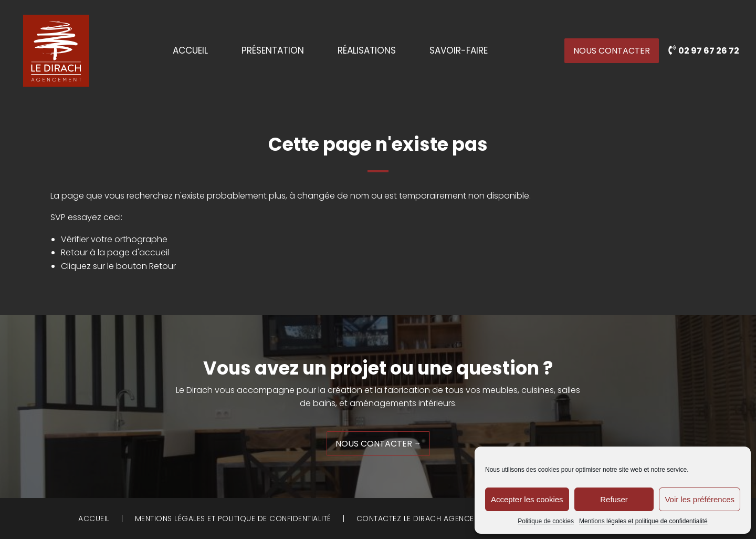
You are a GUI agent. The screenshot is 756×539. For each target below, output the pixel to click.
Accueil (190, 51)
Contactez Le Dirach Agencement (425, 519)
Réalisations (367, 51)
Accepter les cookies (527, 499)
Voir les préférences (700, 499)
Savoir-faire (459, 51)
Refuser (614, 499)
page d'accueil (138, 252)
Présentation (273, 51)
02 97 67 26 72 (708, 51)
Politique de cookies (546, 521)
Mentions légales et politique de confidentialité (643, 521)
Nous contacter (612, 51)
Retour (162, 266)
